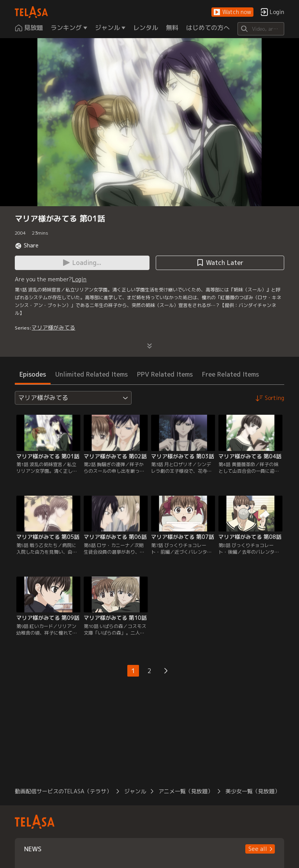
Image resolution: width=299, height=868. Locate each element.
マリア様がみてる (53, 327)
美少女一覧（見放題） (253, 791)
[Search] (261, 29)
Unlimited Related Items (91, 374)
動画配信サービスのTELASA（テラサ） (63, 791)
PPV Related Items (165, 374)
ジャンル (135, 791)
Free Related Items (230, 374)
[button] (232, 12)
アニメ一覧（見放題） (186, 791)
